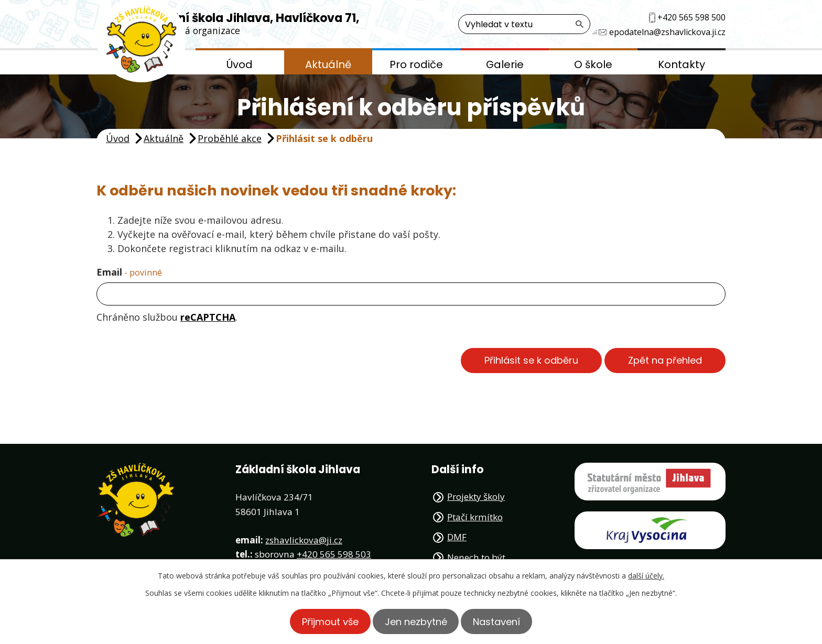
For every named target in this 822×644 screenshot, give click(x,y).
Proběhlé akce (230, 138)
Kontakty (682, 64)
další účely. (646, 576)
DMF (457, 537)
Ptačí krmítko (475, 517)
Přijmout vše (326, 621)
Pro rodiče (416, 64)
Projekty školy (476, 496)
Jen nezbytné (416, 621)
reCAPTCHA (208, 317)
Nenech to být (476, 557)
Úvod (240, 64)
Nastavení (501, 621)
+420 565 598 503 (334, 554)
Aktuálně (328, 64)
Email (129, 272)
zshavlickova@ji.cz (304, 540)
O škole (593, 64)
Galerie (505, 64)
